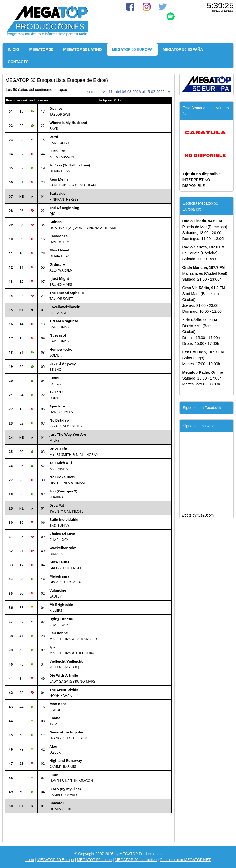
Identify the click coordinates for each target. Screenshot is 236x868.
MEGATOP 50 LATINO (83, 49)
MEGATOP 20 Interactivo (136, 860)
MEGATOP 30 (41, 49)
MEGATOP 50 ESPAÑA (183, 49)
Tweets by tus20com (197, 515)
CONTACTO (18, 62)
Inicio (30, 860)
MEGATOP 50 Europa (56, 860)
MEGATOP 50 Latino (94, 860)
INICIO (14, 49)
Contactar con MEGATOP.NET (185, 860)
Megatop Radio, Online (203, 372)
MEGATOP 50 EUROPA (132, 49)
